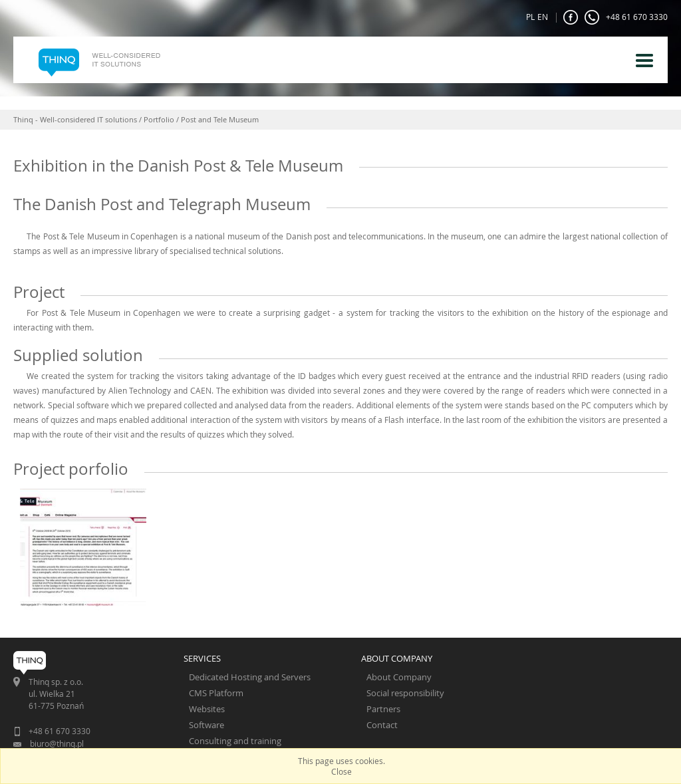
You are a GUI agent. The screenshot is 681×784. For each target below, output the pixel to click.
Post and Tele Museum (220, 119)
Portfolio (159, 119)
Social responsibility (405, 693)
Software (206, 725)
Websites (207, 709)
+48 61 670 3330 (626, 17)
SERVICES (202, 658)
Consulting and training (235, 741)
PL (530, 17)
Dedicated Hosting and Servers (250, 677)
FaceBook (571, 17)
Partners (383, 709)
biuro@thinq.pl (57, 743)
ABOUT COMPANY (397, 658)
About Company (399, 677)
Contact (382, 725)
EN (543, 17)
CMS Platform (216, 693)
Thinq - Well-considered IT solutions (75, 119)
